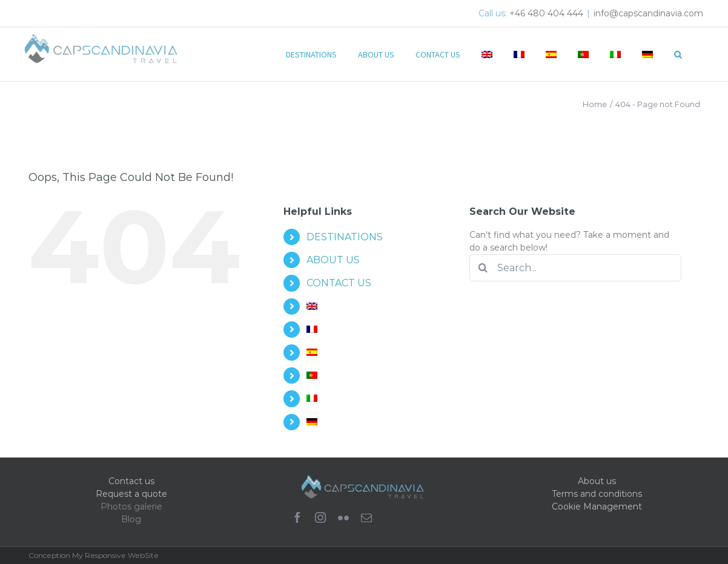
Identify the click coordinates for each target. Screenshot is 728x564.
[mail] (366, 517)
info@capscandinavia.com (648, 13)
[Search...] (575, 268)
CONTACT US (339, 283)
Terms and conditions (597, 494)
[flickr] (343, 517)
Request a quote (131, 494)
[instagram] (320, 517)
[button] (678, 53)
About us (597, 481)
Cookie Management (597, 507)
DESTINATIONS (345, 237)
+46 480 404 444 (546, 13)
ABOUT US (333, 260)
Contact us (131, 481)
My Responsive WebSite (115, 555)
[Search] (483, 268)
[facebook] (297, 517)
